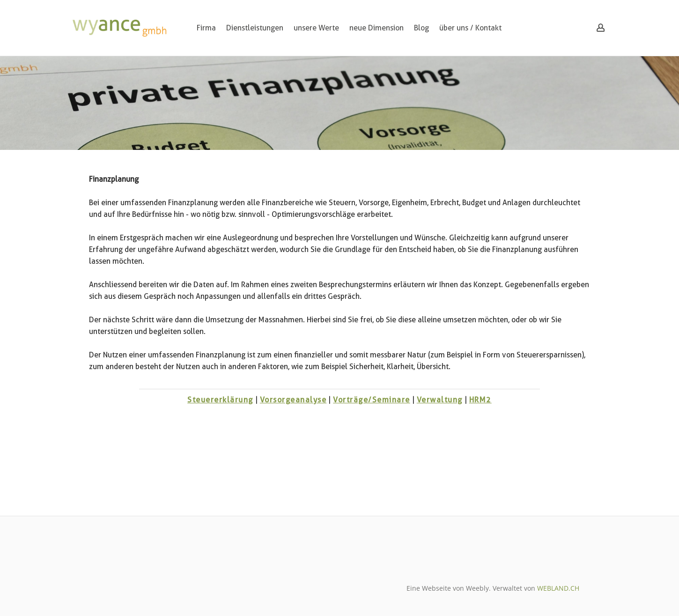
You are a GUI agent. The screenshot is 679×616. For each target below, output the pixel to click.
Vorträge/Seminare (372, 400)
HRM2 (480, 400)
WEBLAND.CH (558, 588)
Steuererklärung (220, 400)
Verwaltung (440, 400)
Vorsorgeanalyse (293, 400)
